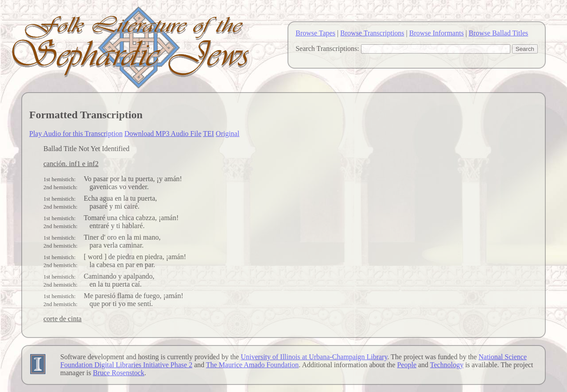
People (407, 365)
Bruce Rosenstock (119, 373)
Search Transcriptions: (327, 49)
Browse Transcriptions (372, 33)
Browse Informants (437, 33)
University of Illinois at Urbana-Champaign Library (314, 357)
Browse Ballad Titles (498, 33)
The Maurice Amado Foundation (252, 365)
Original (227, 134)
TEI (208, 134)
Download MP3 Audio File (163, 134)
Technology (447, 365)
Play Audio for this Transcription (76, 134)
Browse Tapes (315, 33)
